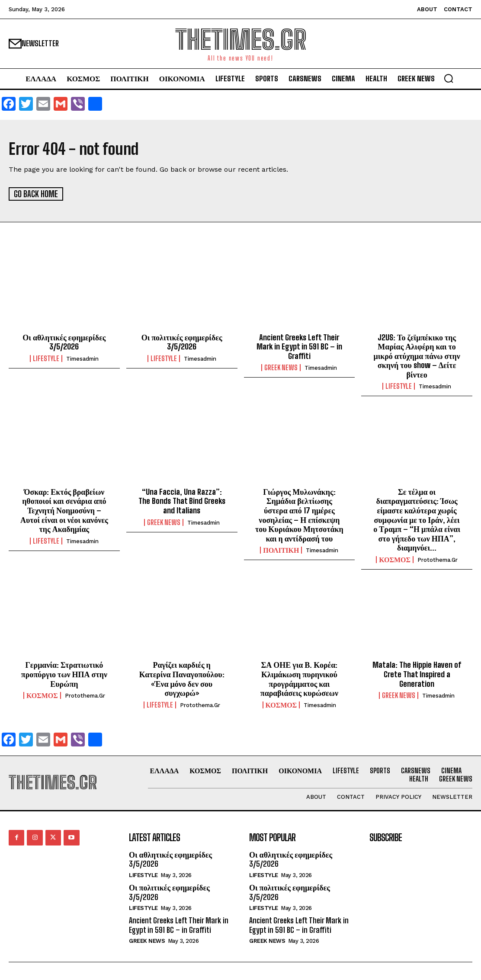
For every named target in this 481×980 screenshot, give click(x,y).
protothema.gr (438, 559)
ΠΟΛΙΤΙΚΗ (281, 550)
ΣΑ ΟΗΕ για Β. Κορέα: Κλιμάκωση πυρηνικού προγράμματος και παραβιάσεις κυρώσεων (299, 679)
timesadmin (82, 358)
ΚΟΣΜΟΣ (395, 559)
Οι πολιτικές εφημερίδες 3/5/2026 (182, 342)
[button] (449, 78)
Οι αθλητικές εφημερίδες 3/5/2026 (64, 342)
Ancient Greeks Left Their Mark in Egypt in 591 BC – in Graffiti (299, 346)
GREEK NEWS (281, 368)
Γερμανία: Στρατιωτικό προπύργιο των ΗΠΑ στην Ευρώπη (64, 674)
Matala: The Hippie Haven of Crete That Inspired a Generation (417, 674)
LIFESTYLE (46, 358)
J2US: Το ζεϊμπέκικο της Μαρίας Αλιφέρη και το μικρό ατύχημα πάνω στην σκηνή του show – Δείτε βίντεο (417, 355)
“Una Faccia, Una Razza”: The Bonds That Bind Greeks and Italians (182, 501)
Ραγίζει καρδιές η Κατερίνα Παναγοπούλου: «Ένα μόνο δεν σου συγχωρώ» (182, 679)
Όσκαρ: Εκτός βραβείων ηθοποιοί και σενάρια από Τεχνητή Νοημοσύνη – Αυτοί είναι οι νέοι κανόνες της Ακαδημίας (64, 510)
